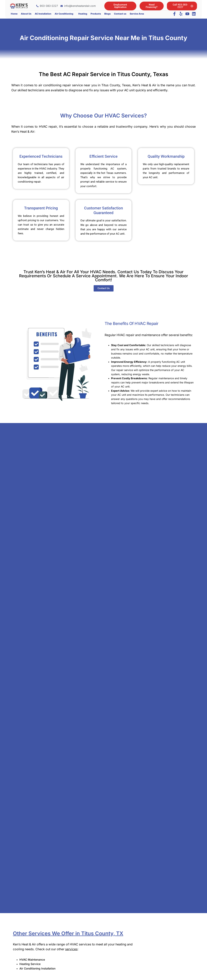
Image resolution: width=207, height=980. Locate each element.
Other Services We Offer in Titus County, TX (68, 933)
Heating (83, 14)
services (71, 949)
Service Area (137, 14)
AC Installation (43, 14)
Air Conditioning (64, 14)
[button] (65, 14)
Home (14, 14)
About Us (26, 14)
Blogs (107, 14)
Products (96, 14)
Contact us (120, 14)
